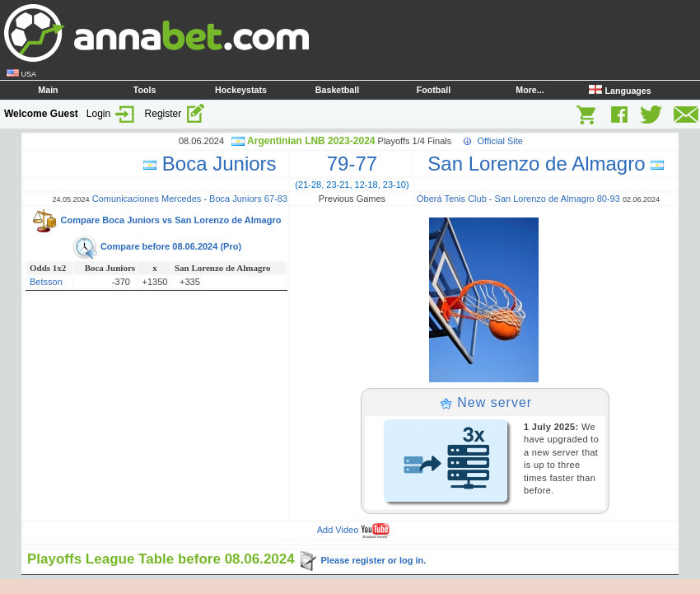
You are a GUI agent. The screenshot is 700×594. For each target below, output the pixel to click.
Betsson (46, 282)
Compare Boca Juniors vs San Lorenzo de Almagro (156, 220)
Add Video (354, 530)
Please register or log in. (362, 560)
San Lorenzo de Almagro (540, 164)
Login (112, 114)
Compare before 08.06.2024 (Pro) (156, 246)
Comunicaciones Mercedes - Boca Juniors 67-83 (190, 199)
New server (486, 402)
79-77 (352, 164)
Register (175, 114)
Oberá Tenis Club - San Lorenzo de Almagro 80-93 (518, 199)
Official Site (500, 141)
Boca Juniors (215, 164)
